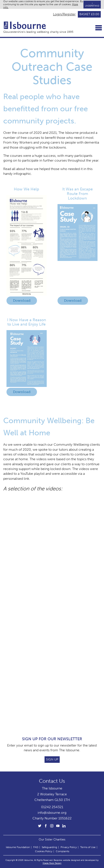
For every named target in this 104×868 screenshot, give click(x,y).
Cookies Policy (44, 851)
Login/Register (64, 14)
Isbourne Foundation (18, 847)
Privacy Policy (69, 847)
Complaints (62, 851)
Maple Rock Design (52, 863)
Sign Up (52, 759)
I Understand (92, 5)
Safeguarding (49, 847)
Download (22, 301)
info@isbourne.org (52, 813)
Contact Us (52, 781)
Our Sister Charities (52, 839)
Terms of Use (88, 847)
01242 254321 (52, 807)
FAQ (36, 847)
